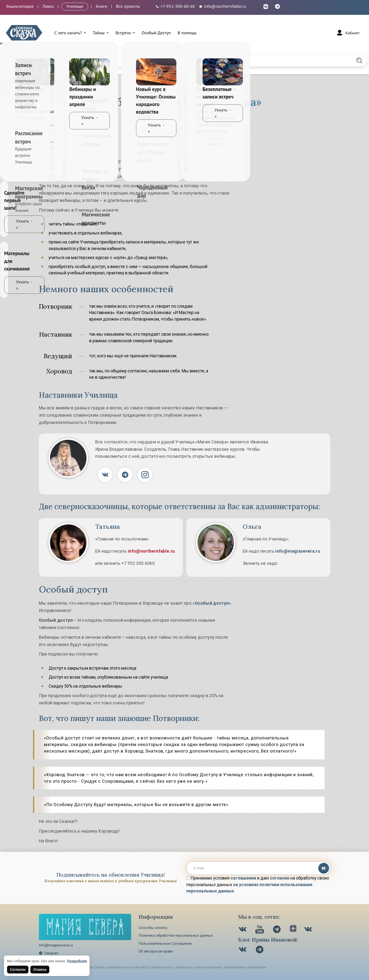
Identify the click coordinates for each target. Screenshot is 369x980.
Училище (75, 6)
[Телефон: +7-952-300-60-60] (175, 6)
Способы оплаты (153, 928)
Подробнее (77, 961)
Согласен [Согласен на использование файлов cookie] (18, 969)
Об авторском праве (156, 951)
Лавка (48, 6)
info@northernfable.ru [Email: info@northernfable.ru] (223, 6)
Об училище (138, 119)
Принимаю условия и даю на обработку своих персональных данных (258, 885)
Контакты (209, 128)
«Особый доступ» (212, 603)
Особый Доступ (156, 33)
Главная (46, 85)
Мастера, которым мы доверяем (159, 128)
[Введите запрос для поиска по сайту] (158, 61)
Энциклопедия (20, 6)
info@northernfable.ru (151, 551)
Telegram (49, 953)
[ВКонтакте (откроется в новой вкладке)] (266, 6)
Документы (211, 119)
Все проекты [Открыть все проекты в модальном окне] (128, 6)
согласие (280, 878)
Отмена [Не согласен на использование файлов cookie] (40, 969)
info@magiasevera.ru (298, 551)
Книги (101, 6)
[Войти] (348, 33)
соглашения (243, 878)
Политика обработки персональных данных (176, 935)
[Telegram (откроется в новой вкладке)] (277, 6)
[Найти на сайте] (359, 61)
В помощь (187, 33)
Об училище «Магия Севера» (85, 85)
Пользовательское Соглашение (165, 944)
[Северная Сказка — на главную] (24, 33)
